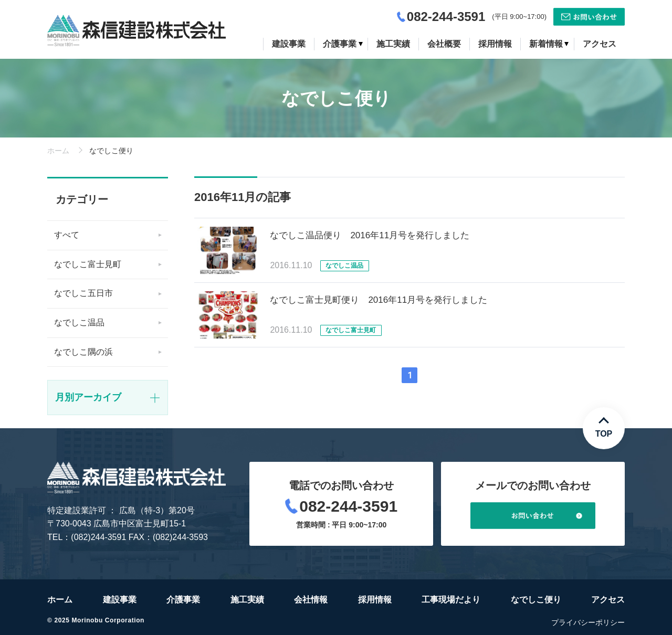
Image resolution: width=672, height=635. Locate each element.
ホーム (58, 151)
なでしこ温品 (79, 322)
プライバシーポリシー (588, 622)
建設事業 (120, 600)
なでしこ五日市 (83, 293)
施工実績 (247, 600)
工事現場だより (451, 600)
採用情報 (375, 600)
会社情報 (311, 600)
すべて (67, 235)
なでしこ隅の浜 (83, 352)
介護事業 (183, 600)
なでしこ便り (536, 600)
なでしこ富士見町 (88, 264)
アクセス (608, 600)
